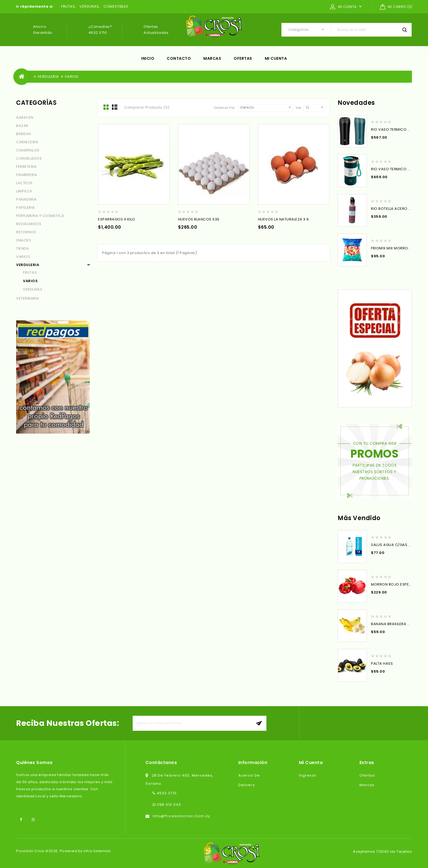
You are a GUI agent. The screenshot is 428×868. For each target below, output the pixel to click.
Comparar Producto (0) (147, 107)
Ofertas (243, 58)
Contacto (179, 58)
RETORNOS (26, 232)
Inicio (148, 58)
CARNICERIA (27, 142)
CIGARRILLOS (28, 150)
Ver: (299, 108)
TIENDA (23, 248)
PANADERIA (26, 199)
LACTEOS (24, 183)
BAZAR (22, 126)
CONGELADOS (29, 158)
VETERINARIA (28, 298)
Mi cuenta (276, 58)
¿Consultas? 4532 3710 (100, 30)
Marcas (212, 58)
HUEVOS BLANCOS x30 (199, 219)
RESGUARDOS (29, 224)
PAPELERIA (26, 208)
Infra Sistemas (97, 851)
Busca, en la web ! (405, 30)
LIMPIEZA (24, 191)
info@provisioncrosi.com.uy (182, 816)
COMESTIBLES (116, 6)
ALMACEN (25, 117)
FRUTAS (68, 6)
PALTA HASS (382, 663)
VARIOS (72, 77)
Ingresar (308, 775)
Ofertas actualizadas (156, 30)
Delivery (247, 785)
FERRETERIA (26, 167)
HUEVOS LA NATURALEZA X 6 (283, 219)
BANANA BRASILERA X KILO (395, 624)
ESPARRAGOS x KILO (117, 219)
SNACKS (24, 240)
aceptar (259, 723)
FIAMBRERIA (27, 175)
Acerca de (249, 775)
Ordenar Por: (225, 108)
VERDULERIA (48, 77)
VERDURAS (89, 6)
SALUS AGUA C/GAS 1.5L (393, 545)
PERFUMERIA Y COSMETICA (40, 216)
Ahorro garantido (43, 30)
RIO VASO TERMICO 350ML (395, 169)
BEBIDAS (24, 134)
